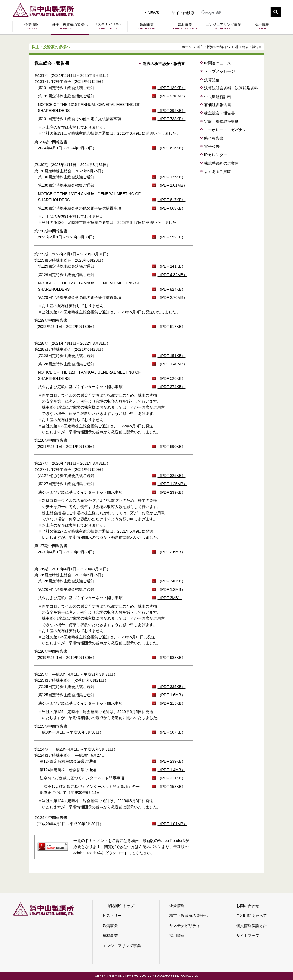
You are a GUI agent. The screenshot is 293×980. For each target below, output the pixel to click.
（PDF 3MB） (170, 598)
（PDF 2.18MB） (172, 96)
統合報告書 (214, 138)
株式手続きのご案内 (221, 163)
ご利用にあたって (252, 916)
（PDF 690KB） (172, 447)
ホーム (187, 47)
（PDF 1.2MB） (171, 589)
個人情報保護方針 (252, 926)
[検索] (234, 13)
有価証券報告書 (218, 105)
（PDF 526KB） (172, 378)
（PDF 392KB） (172, 111)
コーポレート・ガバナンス (227, 130)
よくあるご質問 (218, 172)
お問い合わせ (248, 906)
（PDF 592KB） (172, 237)
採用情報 (262, 26)
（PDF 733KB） (172, 119)
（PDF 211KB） (172, 778)
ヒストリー (112, 916)
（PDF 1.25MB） (172, 484)
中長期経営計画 (218, 97)
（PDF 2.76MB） (172, 297)
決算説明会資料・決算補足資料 (231, 88)
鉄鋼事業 (147, 26)
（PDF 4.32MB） (172, 275)
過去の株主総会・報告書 (164, 64)
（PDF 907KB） (172, 732)
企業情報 (32, 26)
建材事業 (185, 26)
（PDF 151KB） (172, 356)
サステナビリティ (108, 26)
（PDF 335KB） (172, 687)
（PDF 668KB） (172, 208)
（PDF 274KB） (172, 387)
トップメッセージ (220, 71)
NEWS (153, 13)
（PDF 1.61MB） (172, 185)
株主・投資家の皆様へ (70, 26)
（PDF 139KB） (172, 88)
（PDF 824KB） (172, 289)
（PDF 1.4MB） (171, 770)
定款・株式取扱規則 (221, 122)
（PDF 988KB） (172, 658)
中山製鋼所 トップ (118, 906)
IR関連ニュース (218, 63)
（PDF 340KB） (172, 581)
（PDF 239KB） (172, 492)
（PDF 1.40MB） (172, 364)
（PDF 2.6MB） (171, 552)
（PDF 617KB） (172, 200)
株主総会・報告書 (220, 113)
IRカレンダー (216, 155)
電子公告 (212, 147)
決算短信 (212, 80)
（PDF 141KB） (172, 266)
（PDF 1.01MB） (172, 824)
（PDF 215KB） (172, 703)
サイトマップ (248, 936)
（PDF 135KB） (172, 177)
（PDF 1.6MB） (171, 695)
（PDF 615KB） (172, 148)
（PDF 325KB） (172, 476)
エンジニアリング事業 (223, 26)
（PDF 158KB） (172, 787)
